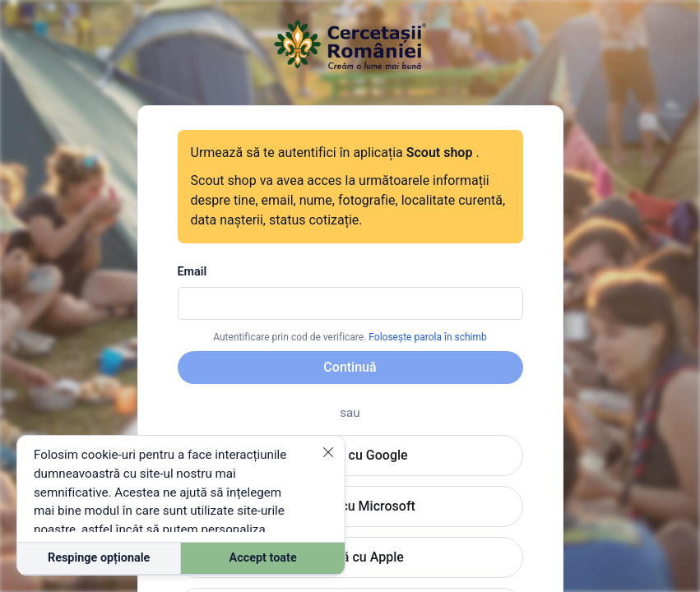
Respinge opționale (99, 558)
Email (192, 272)
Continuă (350, 367)
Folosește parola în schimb (427, 337)
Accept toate (263, 558)
